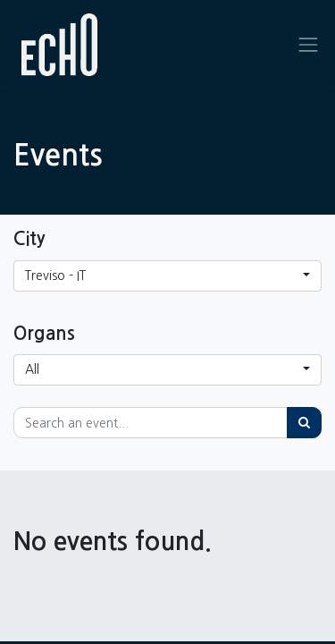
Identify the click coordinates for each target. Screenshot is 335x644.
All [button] (32, 369)
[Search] (304, 423)
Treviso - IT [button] (55, 275)
